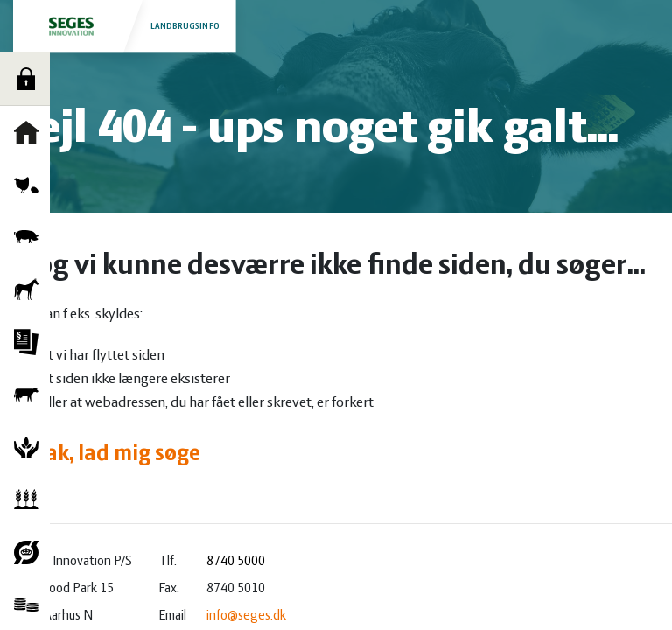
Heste (31, 290)
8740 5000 (236, 562)
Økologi (31, 552)
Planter (31, 500)
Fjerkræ (31, 185)
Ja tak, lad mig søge (107, 455)
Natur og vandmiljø (31, 447)
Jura (31, 342)
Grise (31, 237)
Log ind (31, 79)
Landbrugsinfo (125, 26)
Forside (31, 132)
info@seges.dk (246, 616)
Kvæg (31, 395)
